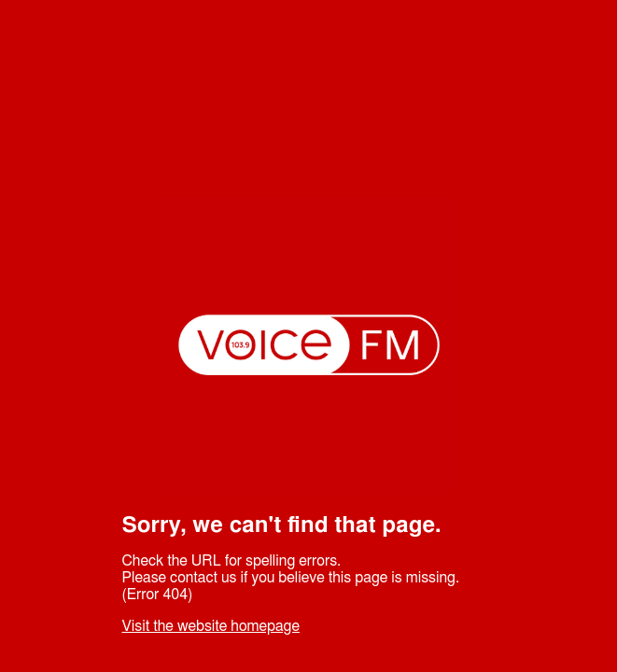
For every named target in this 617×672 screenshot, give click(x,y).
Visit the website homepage (211, 626)
